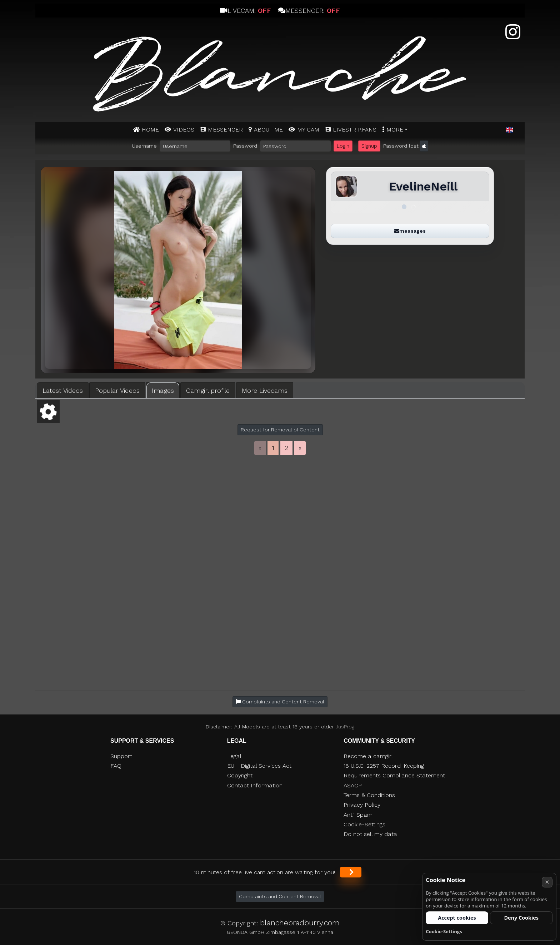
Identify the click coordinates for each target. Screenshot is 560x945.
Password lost (401, 146)
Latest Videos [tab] (63, 390)
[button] (509, 130)
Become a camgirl (368, 756)
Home (150, 130)
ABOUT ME (268, 130)
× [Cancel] (547, 882)
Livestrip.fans (355, 130)
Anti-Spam (358, 815)
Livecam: (245, 11)
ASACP (353, 785)
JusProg (345, 727)
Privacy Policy (362, 805)
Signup (369, 146)
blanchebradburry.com (300, 923)
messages (410, 231)
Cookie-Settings (364, 824)
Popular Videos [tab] (117, 390)
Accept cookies (457, 918)
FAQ (116, 766)
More (395, 130)
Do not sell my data (370, 834)
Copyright (240, 775)
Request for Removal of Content (280, 430)
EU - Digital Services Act (259, 766)
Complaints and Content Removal (280, 896)
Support (121, 756)
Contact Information (255, 785)
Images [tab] (163, 390)
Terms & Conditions (369, 795)
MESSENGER (225, 130)
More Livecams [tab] (265, 390)
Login (343, 146)
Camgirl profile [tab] (208, 390)
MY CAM (308, 130)
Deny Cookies (521, 918)
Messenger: (309, 11)
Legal (234, 756)
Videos (184, 130)
